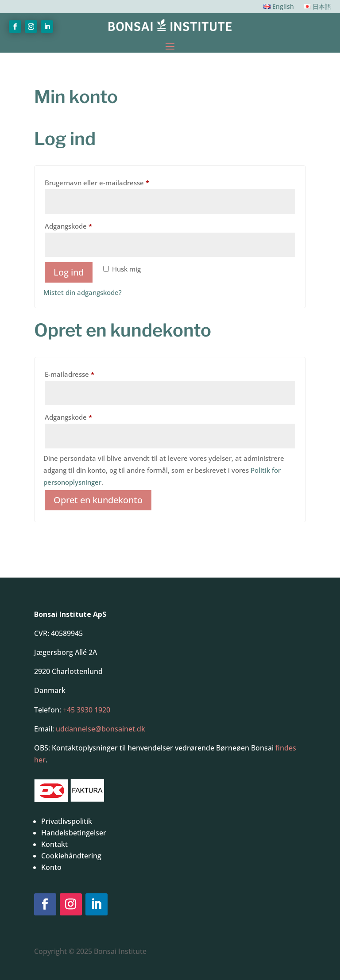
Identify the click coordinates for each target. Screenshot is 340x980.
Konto (51, 867)
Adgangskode (83, 225)
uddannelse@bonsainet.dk (100, 729)
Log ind (69, 272)
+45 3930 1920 (87, 710)
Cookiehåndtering (71, 856)
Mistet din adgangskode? (83, 292)
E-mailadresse (84, 373)
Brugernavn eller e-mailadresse (112, 182)
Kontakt (54, 844)
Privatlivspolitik (67, 821)
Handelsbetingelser (74, 833)
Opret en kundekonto (98, 500)
